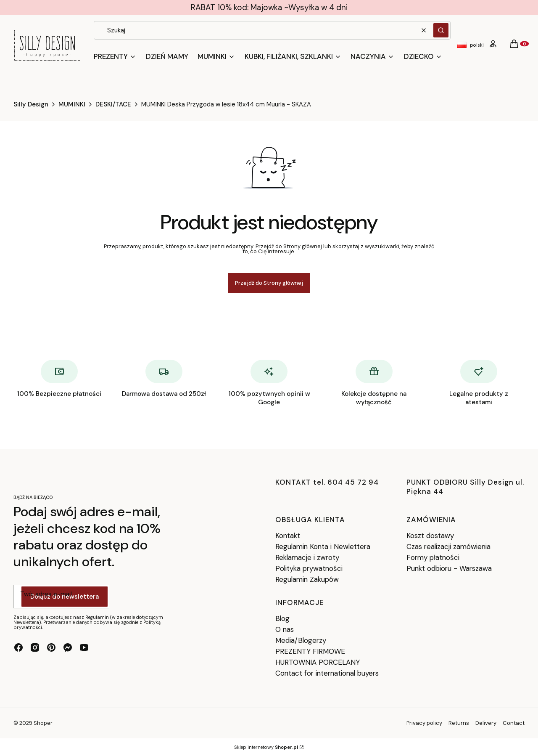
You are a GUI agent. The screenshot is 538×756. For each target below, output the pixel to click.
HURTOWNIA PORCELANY (318, 662)
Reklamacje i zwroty (307, 557)
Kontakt (288, 536)
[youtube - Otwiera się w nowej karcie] (84, 647)
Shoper (43, 723)
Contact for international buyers (327, 673)
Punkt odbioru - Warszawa (449, 568)
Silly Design (31, 104)
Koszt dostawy (430, 536)
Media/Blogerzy (301, 640)
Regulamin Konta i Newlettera (323, 546)
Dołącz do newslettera (65, 597)
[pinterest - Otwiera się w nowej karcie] (51, 647)
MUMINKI (72, 104)
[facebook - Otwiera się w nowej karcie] (18, 647)
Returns (459, 723)
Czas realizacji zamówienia (448, 546)
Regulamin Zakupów (307, 579)
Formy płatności (433, 557)
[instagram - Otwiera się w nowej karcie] (35, 647)
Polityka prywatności (309, 568)
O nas (285, 629)
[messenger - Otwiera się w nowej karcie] (68, 647)
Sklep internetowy (266, 747)
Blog (282, 618)
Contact (514, 723)
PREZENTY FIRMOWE (310, 651)
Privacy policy (424, 723)
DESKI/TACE (113, 104)
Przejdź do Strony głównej (269, 283)
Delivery (486, 723)
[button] (441, 30)
